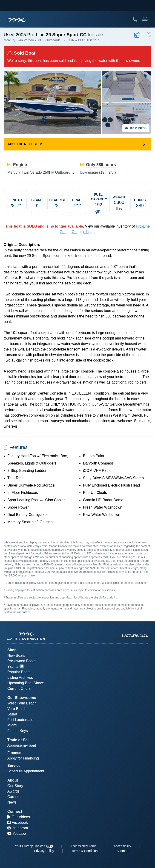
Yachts (13, 666)
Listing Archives (20, 677)
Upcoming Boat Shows (26, 683)
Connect (15, 811)
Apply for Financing (23, 758)
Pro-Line (36, 35)
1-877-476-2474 (135, 636)
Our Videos (19, 817)
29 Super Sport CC (66, 35)
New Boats (16, 655)
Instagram (18, 828)
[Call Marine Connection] (135, 19)
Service (14, 766)
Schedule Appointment (26, 771)
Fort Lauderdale (20, 720)
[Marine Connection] (17, 20)
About (13, 780)
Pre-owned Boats (22, 661)
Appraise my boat (22, 745)
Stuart (12, 714)
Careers (14, 797)
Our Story (15, 786)
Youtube (17, 833)
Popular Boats (19, 672)
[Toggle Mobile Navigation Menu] (145, 19)
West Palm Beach (22, 703)
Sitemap (122, 851)
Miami (12, 725)
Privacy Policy (44, 851)
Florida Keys (18, 731)
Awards (13, 791)
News (12, 802)
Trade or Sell (18, 740)
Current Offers (19, 689)
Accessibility (122, 846)
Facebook (18, 822)
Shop (12, 650)
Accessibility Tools (83, 846)
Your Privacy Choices (34, 846)
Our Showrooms (22, 698)
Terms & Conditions (85, 851)
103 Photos (136, 128)
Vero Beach (17, 709)
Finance (14, 753)
